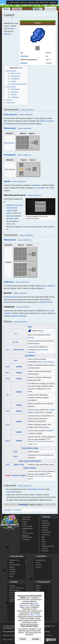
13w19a (19, 373)
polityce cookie (35, 615)
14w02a (19, 392)
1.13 (7, 411)
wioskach (50, 431)
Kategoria (8, 510)
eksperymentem (40, 476)
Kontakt (49, 635)
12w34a (19, 367)
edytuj (39, 505)
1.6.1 (7, 373)
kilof (29, 121)
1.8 (7, 350)
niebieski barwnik (46, 302)
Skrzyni (9, 216)
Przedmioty (23, 505)
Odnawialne (25, 56)
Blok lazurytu (9, 143)
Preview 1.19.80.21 (19, 475)
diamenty (10, 492)
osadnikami (36, 185)
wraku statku (14, 218)
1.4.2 (7, 367)
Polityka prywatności (9, 635)
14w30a (19, 405)
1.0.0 (15, 360)
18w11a (19, 411)
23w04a (19, 441)
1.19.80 (7, 475)
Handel (7, 181)
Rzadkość (24, 63)
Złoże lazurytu (10, 114)
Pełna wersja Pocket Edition (30, 461)
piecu (41, 362)
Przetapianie (10, 155)
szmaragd (40, 188)
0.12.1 (15, 456)
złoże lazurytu (48, 362)
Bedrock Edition (30, 468)
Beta (30, 327)
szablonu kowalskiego (18, 316)
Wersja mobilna (8, 640)
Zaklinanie (9, 282)
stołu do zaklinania (48, 286)
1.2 (15, 334)
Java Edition (30, 356)
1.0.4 (7, 465)
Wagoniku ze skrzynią (15, 205)
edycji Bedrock (11, 297)
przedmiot (11, 29)
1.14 (7, 425)
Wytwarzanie (10, 128)
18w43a (19, 421)
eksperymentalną (39, 441)
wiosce (26, 227)
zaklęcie (47, 121)
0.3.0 (15, 452)
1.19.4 (7, 441)
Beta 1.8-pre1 (19, 350)
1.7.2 (7, 379)
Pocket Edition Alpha (30, 448)
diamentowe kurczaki (36, 489)
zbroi (47, 311)
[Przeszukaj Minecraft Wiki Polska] (50, 9)
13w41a (19, 379)
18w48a (19, 432)
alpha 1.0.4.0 (19, 465)
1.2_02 (15, 342)
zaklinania (7, 34)
